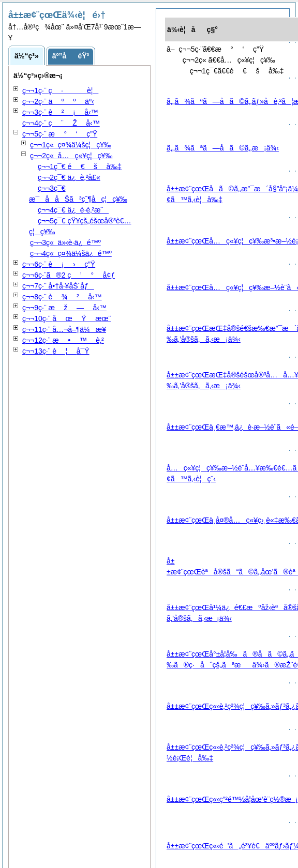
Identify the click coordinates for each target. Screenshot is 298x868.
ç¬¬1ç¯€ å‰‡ (80, 166)
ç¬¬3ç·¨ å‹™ (60, 112)
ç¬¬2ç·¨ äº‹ (58, 101)
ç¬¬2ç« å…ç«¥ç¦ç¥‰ (71, 156)
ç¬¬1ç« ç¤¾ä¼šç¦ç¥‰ (71, 145)
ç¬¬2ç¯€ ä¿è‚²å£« (69, 177)
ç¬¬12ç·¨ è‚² (63, 340)
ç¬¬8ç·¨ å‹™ (62, 297)
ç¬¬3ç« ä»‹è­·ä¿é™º (65, 242)
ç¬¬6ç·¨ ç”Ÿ (59, 264)
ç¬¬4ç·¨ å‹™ (61, 123)
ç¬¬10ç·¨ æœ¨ (67, 318)
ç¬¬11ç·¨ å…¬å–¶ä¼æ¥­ (64, 329)
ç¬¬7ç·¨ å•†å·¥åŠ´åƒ (58, 286)
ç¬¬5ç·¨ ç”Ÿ (60, 134)
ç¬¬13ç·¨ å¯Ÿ (56, 351)
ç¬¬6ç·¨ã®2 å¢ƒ (69, 275)
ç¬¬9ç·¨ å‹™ (64, 308)
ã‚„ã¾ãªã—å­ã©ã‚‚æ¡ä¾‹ (223, 148)
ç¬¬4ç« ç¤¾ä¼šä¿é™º (71, 253)
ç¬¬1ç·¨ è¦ (60, 90)
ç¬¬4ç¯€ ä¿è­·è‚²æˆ (73, 210)
